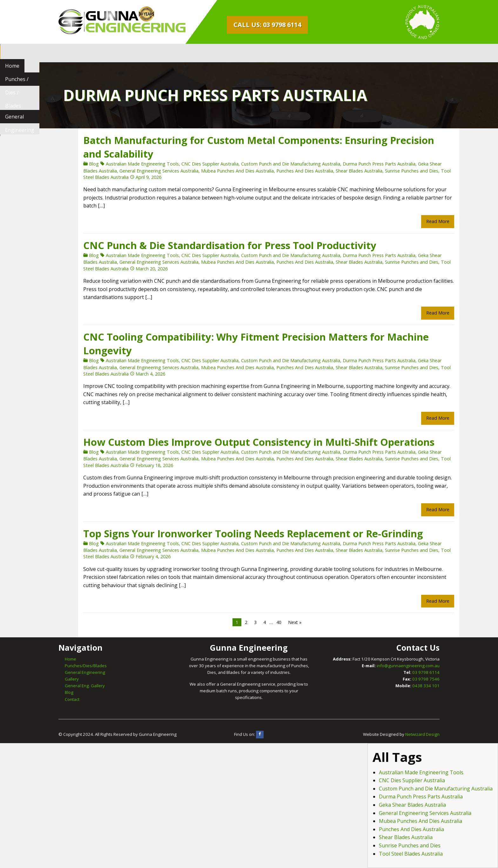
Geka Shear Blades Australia (412, 805)
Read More (418, 221)
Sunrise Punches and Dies (392, 171)
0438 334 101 (426, 686)
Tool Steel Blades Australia (411, 854)
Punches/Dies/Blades (86, 666)
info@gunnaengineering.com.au (408, 666)
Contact (72, 699)
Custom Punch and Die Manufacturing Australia (271, 164)
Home (71, 53)
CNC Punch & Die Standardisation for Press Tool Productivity (210, 245)
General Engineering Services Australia (139, 171)
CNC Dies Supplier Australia (190, 164)
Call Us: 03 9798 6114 (267, 25)
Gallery (72, 679)
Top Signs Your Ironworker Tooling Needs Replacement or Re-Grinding (233, 533)
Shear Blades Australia (339, 171)
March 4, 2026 (131, 374)
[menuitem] (71, 53)
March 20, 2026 (132, 269)
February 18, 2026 (135, 465)
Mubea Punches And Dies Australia (218, 171)
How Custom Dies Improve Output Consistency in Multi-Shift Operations (239, 442)
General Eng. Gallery (85, 686)
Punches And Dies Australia (285, 171)
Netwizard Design (422, 734)
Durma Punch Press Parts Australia (359, 164)
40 (259, 622)
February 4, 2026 (133, 556)
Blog (74, 164)
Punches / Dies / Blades (116, 53)
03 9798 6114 (426, 672)
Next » (275, 622)
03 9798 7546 (426, 679)
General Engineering (178, 53)
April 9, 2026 (129, 177)
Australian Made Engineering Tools (123, 164)
